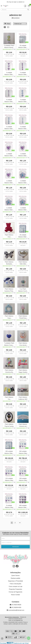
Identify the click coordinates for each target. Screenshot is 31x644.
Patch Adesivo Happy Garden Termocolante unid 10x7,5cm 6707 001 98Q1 (23, 371)
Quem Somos (16, 576)
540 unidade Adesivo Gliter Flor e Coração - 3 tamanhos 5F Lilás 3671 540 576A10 (23, 453)
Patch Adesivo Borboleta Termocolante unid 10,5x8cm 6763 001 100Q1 (9, 263)
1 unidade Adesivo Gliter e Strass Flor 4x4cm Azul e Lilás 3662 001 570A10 (23, 209)
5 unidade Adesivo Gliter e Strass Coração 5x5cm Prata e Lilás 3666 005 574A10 (23, 74)
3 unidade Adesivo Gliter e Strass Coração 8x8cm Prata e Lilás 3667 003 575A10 (9, 74)
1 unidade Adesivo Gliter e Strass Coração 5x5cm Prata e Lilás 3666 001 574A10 (23, 155)
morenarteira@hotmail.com (16, 610)
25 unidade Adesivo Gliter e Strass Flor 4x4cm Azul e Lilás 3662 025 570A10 (23, 47)
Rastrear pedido (16, 578)
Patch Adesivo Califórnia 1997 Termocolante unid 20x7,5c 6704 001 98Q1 (23, 398)
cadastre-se (21, 2)
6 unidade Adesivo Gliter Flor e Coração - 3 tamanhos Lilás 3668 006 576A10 (9, 507)
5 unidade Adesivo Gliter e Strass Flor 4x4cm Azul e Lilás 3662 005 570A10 (23, 128)
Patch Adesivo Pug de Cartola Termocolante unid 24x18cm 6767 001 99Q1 (9, 425)
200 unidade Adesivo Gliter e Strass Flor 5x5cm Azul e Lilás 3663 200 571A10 (9, 453)
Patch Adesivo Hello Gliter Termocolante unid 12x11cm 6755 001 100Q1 (23, 263)
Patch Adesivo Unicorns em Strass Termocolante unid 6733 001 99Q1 (23, 425)
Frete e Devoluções (15, 584)
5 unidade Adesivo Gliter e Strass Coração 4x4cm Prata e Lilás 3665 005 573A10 (9, 101)
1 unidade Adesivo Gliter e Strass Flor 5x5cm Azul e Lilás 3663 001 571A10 (9, 209)
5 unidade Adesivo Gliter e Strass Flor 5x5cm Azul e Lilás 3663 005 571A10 (9, 128)
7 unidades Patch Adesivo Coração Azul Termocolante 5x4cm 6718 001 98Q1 (9, 344)
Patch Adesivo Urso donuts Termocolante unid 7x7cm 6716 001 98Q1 (23, 344)
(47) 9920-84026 (15, 605)
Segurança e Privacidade (15, 581)
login (15, 2)
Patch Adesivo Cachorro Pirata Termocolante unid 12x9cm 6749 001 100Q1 (9, 290)
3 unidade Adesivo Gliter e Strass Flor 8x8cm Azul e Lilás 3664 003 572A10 (23, 101)
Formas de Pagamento (15, 592)
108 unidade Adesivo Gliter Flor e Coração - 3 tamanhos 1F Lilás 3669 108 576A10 (23, 480)
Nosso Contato (16, 595)
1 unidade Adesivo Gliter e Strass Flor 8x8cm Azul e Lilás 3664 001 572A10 (23, 182)
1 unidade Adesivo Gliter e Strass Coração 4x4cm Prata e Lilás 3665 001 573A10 (9, 182)
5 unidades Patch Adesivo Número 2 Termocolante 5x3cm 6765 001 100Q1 (9, 47)
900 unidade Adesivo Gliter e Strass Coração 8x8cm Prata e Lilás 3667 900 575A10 (23, 507)
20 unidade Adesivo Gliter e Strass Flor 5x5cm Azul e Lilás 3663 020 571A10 (23, 236)
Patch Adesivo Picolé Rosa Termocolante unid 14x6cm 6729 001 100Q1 (23, 317)
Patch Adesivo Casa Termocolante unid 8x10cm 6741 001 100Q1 (9, 317)
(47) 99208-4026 (15, 607)
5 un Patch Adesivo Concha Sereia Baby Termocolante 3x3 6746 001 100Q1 (23, 290)
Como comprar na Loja (15, 586)
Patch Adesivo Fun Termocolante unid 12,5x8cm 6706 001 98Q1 (9, 398)
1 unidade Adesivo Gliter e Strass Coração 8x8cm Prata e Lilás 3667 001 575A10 (9, 155)
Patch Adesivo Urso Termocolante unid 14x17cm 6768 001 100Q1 (9, 236)
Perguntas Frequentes (15, 589)
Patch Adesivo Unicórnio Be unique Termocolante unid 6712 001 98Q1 (9, 371)
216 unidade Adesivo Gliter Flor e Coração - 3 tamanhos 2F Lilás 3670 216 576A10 (9, 480)
